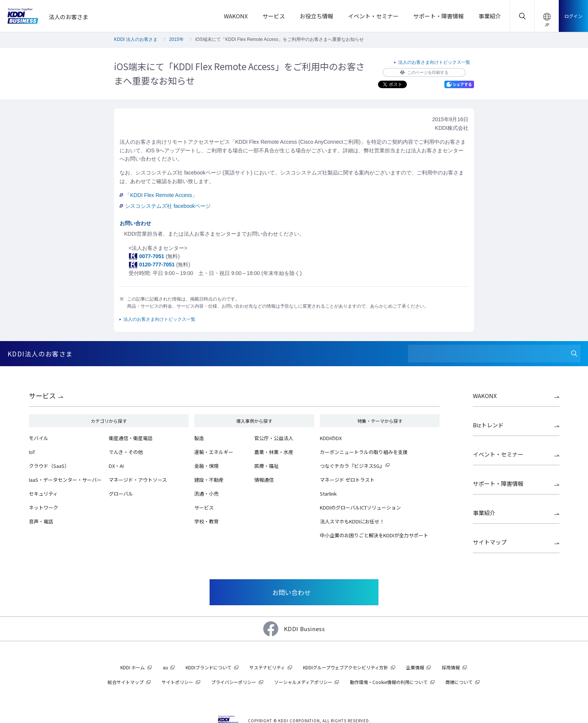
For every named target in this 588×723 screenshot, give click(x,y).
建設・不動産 (209, 480)
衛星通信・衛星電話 (131, 438)
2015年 (176, 39)
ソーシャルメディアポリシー (303, 682)
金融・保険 (206, 466)
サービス (42, 395)
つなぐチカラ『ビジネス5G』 (352, 466)
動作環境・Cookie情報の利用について (389, 682)
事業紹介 (484, 513)
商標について (459, 682)
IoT (32, 452)
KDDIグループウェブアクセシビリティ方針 (346, 667)
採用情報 (451, 667)
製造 (199, 438)
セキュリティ (43, 494)
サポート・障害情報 (498, 483)
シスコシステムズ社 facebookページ (165, 206)
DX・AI (116, 466)
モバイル (39, 438)
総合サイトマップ (126, 682)
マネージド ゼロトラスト (347, 480)
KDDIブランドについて (208, 667)
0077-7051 (152, 256)
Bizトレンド (488, 425)
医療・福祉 (266, 466)
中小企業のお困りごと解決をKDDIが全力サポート (374, 535)
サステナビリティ (267, 667)
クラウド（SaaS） (49, 466)
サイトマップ (490, 542)
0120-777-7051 (157, 265)
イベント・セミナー (498, 454)
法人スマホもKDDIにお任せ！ (352, 521)
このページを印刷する (424, 72)
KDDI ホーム (133, 667)
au (165, 667)
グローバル (121, 494)
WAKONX (485, 396)
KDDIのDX (331, 438)
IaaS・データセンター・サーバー (65, 480)
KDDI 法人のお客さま (136, 39)
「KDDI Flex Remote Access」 (158, 195)
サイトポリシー (177, 682)
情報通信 (264, 480)
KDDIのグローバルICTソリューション (360, 507)
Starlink (328, 494)
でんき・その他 (126, 452)
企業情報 (415, 667)
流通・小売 (206, 494)
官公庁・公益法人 (274, 438)
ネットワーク (43, 507)
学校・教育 (206, 521)
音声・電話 (41, 521)
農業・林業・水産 (274, 452)
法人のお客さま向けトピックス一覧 (434, 62)
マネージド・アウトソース (138, 480)
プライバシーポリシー (234, 682)
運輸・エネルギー (214, 452)
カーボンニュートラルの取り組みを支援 (364, 452)
